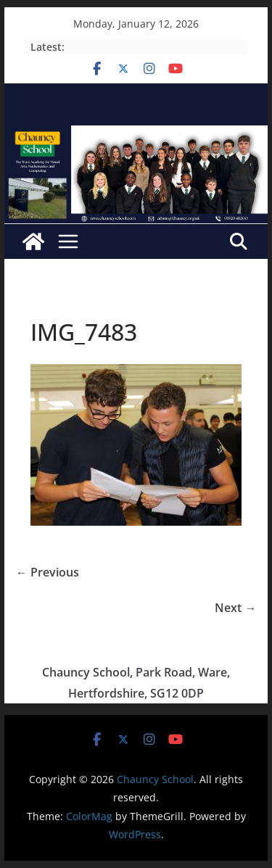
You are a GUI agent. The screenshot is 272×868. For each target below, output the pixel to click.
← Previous (48, 572)
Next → (235, 608)
